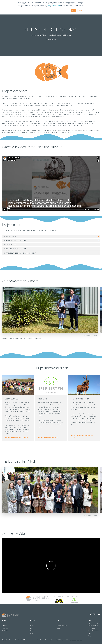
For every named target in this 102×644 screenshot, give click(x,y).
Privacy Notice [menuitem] (91, 628)
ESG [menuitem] (31, 628)
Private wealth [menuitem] (5, 628)
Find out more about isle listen (48, 437)
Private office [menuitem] (5, 631)
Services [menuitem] (4, 620)
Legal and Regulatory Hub (76, 640)
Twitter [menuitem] (99, 614)
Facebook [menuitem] (91, 614)
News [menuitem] (58, 623)
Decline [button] (80, 11)
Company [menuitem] (33, 620)
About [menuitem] (32, 623)
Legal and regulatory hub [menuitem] (94, 623)
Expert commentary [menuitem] (62, 626)
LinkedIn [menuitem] (94, 614)
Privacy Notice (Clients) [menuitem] (94, 631)
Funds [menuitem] (3, 623)
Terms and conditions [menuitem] (93, 626)
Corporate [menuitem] (5, 626)
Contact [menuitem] (32, 633)
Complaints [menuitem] (91, 636)
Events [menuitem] (59, 628)
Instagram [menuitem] (96, 614)
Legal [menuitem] (89, 620)
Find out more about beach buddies (16, 437)
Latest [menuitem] (59, 620)
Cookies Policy (56, 5)
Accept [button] (74, 11)
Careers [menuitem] (32, 631)
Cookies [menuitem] (90, 633)
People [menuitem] (32, 626)
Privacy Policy (49, 5)
